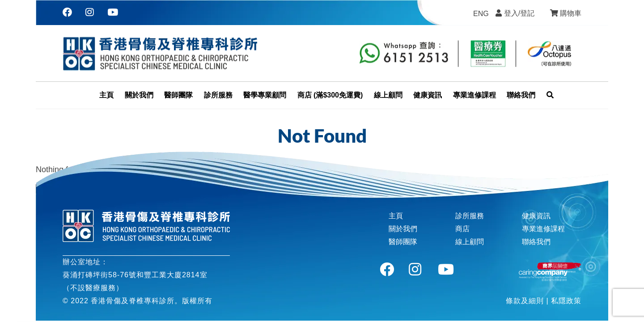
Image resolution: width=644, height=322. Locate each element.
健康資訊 (536, 216)
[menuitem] (481, 14)
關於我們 (403, 229)
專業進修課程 (543, 229)
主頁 (396, 216)
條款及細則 (525, 301)
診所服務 (470, 216)
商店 (462, 229)
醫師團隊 (403, 242)
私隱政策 (566, 301)
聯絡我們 (536, 242)
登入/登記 (519, 13)
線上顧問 (470, 242)
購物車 (571, 13)
